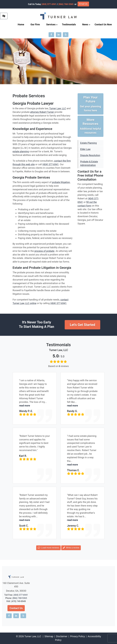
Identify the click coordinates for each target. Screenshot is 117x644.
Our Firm (35, 24)
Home (21, 24)
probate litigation (61, 182)
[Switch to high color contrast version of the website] (4, 16)
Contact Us (16, 608)
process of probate (44, 251)
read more (25, 406)
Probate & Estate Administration (89, 163)
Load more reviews (48, 548)
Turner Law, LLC (58, 108)
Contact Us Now (103, 24)
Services (52, 24)
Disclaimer (62, 636)
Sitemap (49, 636)
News (86, 24)
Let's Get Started (82, 325)
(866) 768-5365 (66, 4)
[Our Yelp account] (66, 35)
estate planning (21, 151)
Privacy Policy (77, 636)
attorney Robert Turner (42, 112)
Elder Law (85, 149)
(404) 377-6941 (49, 4)
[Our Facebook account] (51, 35)
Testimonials (69, 24)
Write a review (71, 548)
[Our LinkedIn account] (59, 35)
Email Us (83, 4)
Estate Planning (89, 143)
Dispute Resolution (90, 155)
